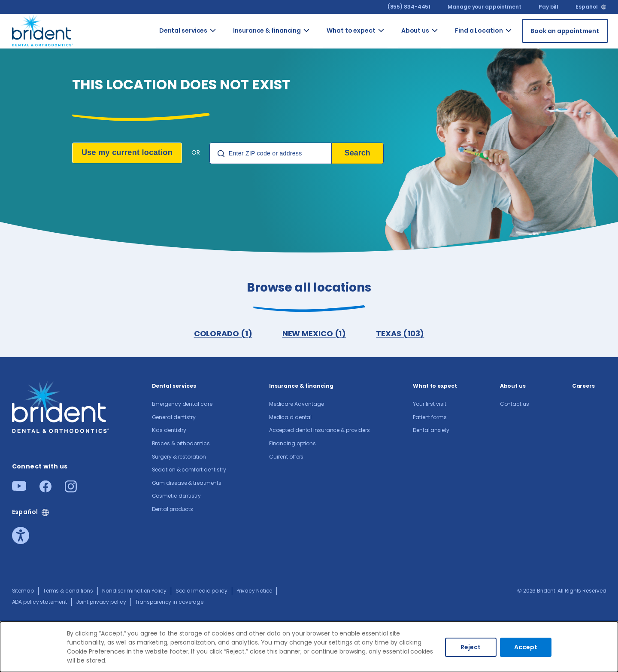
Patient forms (430, 419)
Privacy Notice (254, 592)
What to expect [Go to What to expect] (351, 30)
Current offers (286, 458)
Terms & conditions (68, 592)
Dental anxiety (431, 432)
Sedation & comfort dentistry (189, 471)
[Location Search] (271, 153)
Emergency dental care (182, 406)
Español (586, 7)
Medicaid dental (291, 419)
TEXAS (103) (401, 334)
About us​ (513, 388)
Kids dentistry (169, 432)
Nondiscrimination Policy (134, 592)
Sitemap (23, 592)
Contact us (515, 406)
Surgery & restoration (179, 458)
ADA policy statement (39, 604)
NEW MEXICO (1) (314, 334)
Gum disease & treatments (187, 485)
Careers (583, 388)
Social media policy (201, 592)
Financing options (292, 445)
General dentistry (174, 419)
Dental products (173, 511)
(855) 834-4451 (409, 7)
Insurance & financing (301, 388)
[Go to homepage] (43, 29)
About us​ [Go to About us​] (415, 30)
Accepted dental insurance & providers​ (320, 432)
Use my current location (127, 152)
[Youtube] (19, 490)
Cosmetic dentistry (176, 497)
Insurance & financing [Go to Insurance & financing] (267, 30)
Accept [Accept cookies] (526, 647)
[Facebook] (45, 491)
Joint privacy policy (101, 604)
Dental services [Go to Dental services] (183, 30)
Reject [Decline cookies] (471, 647)
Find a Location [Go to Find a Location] (479, 30)
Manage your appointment (485, 7)
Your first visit (429, 406)
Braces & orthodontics (181, 445)
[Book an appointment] (565, 31)
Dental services (174, 388)
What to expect (435, 388)
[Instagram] (71, 491)
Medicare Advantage (297, 406)
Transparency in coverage (170, 604)
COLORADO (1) (222, 334)
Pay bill (548, 7)
